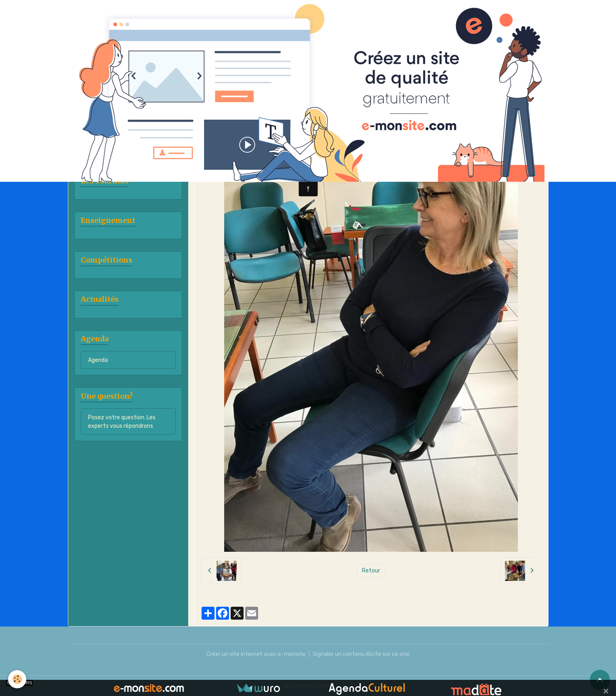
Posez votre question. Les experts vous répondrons (122, 422)
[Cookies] (17, 679)
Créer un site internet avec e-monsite (256, 654)
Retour (371, 571)
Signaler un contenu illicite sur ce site (361, 654)
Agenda (98, 360)
